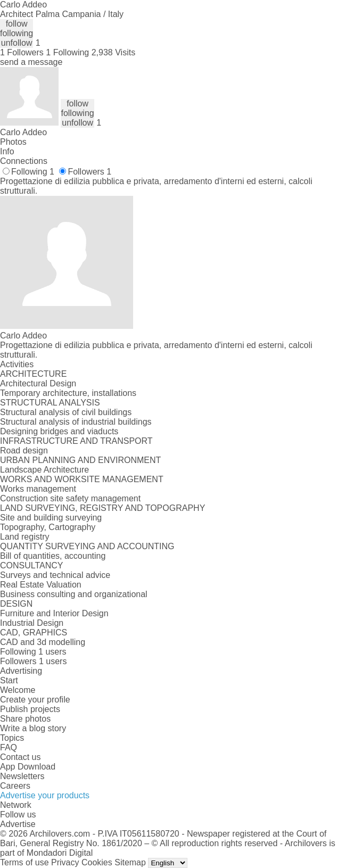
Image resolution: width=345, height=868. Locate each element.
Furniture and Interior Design (54, 613)
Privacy (65, 862)
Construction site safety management (70, 498)
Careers (15, 786)
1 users (52, 652)
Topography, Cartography (48, 527)
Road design (24, 450)
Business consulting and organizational (74, 594)
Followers (89, 172)
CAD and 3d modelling (43, 642)
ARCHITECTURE (33, 374)
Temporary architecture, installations (68, 393)
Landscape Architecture (44, 470)
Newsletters (22, 776)
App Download (28, 767)
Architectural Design (38, 383)
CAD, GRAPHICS (34, 633)
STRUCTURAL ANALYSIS (50, 403)
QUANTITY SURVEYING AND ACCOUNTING (87, 546)
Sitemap (130, 862)
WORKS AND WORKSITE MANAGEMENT (82, 479)
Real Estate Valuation (41, 585)
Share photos (25, 719)
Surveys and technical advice (55, 575)
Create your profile (35, 700)
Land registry (25, 537)
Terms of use (24, 862)
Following (33, 172)
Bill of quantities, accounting (53, 556)
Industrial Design (32, 623)
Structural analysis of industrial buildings (76, 422)
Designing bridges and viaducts (59, 431)
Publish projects (30, 709)
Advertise (18, 824)
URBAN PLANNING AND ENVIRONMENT (80, 460)
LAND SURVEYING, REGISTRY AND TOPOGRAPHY (102, 508)
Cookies (97, 862)
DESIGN (16, 604)
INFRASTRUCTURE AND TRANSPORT (76, 441)
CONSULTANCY (32, 565)
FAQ (9, 747)
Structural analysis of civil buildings (66, 412)
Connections (24, 161)
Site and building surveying (51, 518)
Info (7, 151)
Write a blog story (33, 728)
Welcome (18, 690)
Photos (13, 142)
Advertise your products (45, 795)
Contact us (20, 757)
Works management (38, 489)
